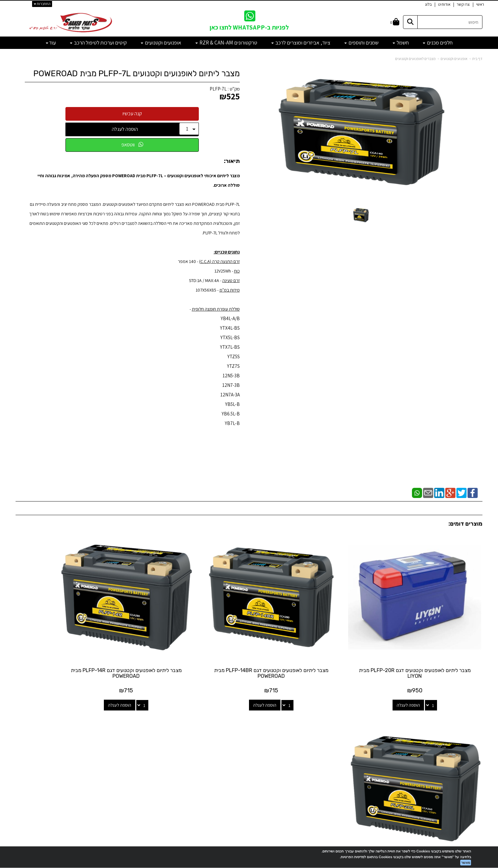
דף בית (477, 59)
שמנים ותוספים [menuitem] (361, 43)
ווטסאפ (132, 145)
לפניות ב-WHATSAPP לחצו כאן (249, 27)
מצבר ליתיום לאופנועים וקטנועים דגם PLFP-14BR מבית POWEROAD (309, 647)
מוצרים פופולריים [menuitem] (468, 719)
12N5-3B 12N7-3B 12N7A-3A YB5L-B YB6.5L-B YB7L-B (230, 399)
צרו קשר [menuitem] (463, 4)
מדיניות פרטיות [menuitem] (469, 767)
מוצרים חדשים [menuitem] (470, 726)
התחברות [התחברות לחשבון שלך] (42, 4)
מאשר (466, 863)
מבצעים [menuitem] (475, 753)
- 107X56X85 (208, 290)
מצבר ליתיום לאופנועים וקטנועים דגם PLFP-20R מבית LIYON (428, 647)
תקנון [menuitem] (478, 760)
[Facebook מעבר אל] (262, 733)
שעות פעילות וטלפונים (90, 709)
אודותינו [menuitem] (444, 4)
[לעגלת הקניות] (395, 22)
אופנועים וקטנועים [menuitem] (161, 43)
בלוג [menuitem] (428, 4)
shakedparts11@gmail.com (109, 748)
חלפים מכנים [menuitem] (438, 43)
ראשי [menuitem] (480, 4)
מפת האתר (466, 712)
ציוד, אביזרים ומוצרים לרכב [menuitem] (301, 43)
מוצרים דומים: (465, 524)
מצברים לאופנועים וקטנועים (415, 59)
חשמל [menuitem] (401, 43)
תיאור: (232, 161)
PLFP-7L (218, 89)
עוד (51, 43)
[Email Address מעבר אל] (241, 733)
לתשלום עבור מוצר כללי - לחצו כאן (122, 764)
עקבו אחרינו (249, 709)
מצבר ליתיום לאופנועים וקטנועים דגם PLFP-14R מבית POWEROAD (190, 647)
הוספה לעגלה (125, 129)
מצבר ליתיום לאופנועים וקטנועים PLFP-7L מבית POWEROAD (137, 74)
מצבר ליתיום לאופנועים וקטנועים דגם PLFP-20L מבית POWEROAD (71, 647)
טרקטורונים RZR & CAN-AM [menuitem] (226, 43)
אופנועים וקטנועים (454, 59)
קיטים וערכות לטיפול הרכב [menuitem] (98, 43)
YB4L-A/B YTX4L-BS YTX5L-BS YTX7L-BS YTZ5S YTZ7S (230, 342)
